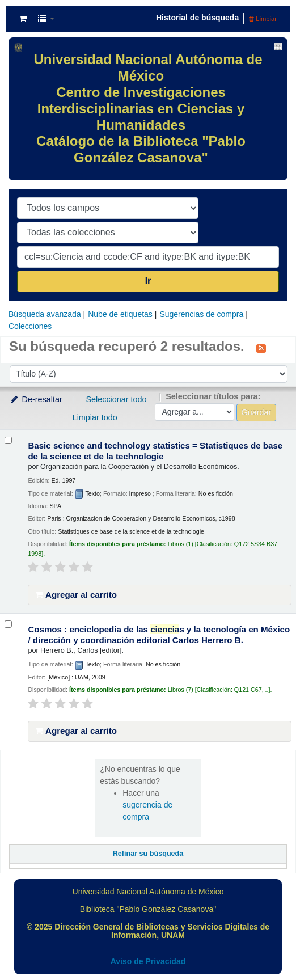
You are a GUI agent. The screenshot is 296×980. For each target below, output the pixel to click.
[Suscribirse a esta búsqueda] (261, 348)
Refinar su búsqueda (148, 854)
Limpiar (263, 19)
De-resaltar (36, 399)
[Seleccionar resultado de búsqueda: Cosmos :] (8, 624)
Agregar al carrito (76, 595)
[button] (23, 19)
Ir (148, 281)
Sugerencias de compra (201, 314)
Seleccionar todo (116, 399)
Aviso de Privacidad (148, 961)
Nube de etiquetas (120, 314)
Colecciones (30, 326)
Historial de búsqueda (197, 18)
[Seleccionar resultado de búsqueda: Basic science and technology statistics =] (8, 440)
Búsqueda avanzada (45, 314)
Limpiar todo (95, 417)
